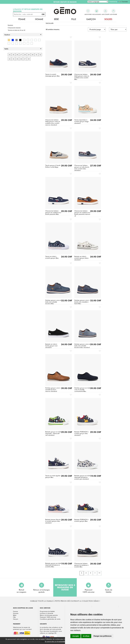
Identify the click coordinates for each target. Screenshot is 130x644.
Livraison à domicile (46, 613)
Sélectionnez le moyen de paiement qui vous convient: (23, 628)
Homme (39, 19)
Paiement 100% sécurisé (48, 617)
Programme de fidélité (47, 611)
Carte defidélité (109, 588)
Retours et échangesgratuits (42, 588)
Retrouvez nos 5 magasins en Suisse (65, 587)
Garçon (91, 19)
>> (99, 573)
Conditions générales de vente (50, 619)
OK (43, 14)
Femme (22, 19)
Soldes (108, 19)
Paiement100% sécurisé (88, 588)
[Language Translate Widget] (98, 2)
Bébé (56, 19)
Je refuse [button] (86, 636)
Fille (74, 19)
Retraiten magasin (21, 588)
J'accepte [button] (75, 636)
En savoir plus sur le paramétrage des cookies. (61, 641)
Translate (123, 2)
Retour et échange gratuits (49, 615)
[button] (23, 35)
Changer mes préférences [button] (103, 636)
